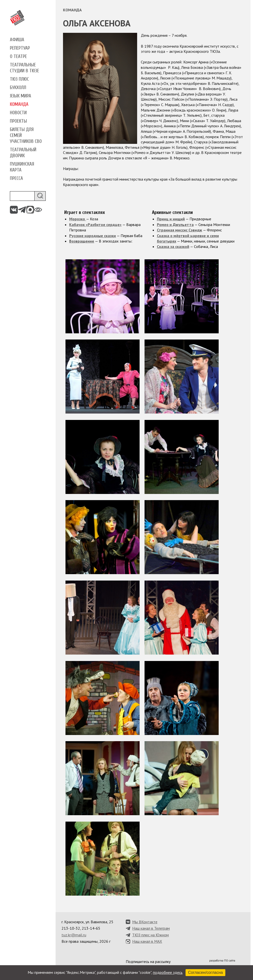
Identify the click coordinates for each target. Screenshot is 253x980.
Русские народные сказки (93, 236)
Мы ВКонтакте (145, 922)
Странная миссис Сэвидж (179, 230)
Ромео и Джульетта (175, 225)
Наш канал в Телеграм (151, 928)
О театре (18, 57)
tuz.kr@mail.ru (74, 935)
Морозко (78, 219)
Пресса (16, 178)
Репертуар (20, 48)
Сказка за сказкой (173, 246)
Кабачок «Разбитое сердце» (95, 225)
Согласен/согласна (205, 972)
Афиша (17, 40)
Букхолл (18, 88)
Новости (18, 113)
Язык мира (21, 96)
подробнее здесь (168, 972)
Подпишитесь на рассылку (148, 961)
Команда (19, 104)
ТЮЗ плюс (19, 79)
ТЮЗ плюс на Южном (150, 935)
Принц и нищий (171, 219)
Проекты (18, 121)
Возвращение (82, 241)
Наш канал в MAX (147, 941)
